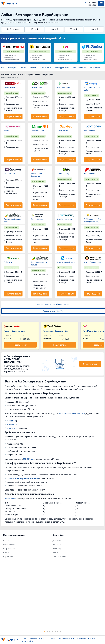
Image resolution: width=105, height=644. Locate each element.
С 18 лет (7, 552)
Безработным (9, 548)
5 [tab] (55, 632)
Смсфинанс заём (64, 219)
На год (55, 552)
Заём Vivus (9, 262)
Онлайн (23, 67)
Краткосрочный (59, 556)
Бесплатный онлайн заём (13, 220)
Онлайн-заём (10, 174)
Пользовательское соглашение (71, 638)
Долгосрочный (59, 541)
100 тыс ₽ (94, 29)
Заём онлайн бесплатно (36, 175)
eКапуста (11, 428)
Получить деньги (13, 116)
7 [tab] (60, 632)
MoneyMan (12, 424)
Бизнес (6, 541)
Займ (6, 130)
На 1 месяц (57, 545)
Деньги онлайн (37, 130)
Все (3, 67)
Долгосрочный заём (66, 262)
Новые (33, 67)
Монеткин (12, 421)
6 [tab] (58, 632)
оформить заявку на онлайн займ (23, 478)
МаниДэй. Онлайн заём (92, 89)
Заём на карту (63, 174)
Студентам (8, 556)
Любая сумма (13, 29)
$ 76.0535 (92, 2)
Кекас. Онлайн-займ (93, 262)
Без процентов (79, 67)
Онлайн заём (36, 87)
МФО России (29, 459)
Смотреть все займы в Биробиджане (53, 304)
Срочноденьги (37, 219)
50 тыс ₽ (74, 29)
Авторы (92, 638)
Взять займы (11, 498)
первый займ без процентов (72, 413)
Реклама (33, 638)
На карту (12, 67)
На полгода (57, 548)
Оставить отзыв (90, 364)
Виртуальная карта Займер (39, 263)
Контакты (43, 638)
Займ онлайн (10, 87)
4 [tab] (52, 632)
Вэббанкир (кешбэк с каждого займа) (92, 220)
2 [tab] (47, 632)
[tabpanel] (27, 546)
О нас (24, 638)
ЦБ (85, 2)
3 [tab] (50, 632)
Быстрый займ (64, 87)
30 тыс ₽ (54, 29)
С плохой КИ (45, 67)
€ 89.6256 (92, 5)
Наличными (95, 67)
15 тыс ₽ (35, 29)
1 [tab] (45, 632)
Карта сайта (27, 641)
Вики (52, 638)
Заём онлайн (89, 130)
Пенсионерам (9, 545)
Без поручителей (62, 67)
